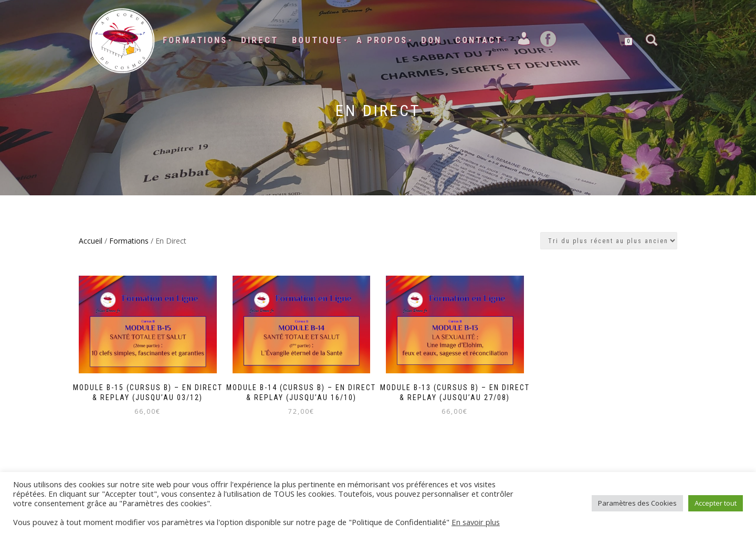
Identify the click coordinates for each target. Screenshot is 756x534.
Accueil (91, 241)
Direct (260, 40)
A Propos (382, 40)
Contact (479, 40)
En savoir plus (476, 522)
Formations (195, 40)
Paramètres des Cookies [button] (637, 503)
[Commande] (609, 241)
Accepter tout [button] (716, 503)
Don (431, 40)
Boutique (317, 40)
